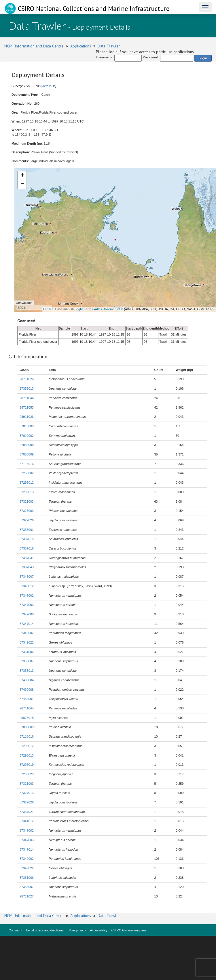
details (47, 86)
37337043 (27, 567)
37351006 (27, 652)
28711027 (27, 896)
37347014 (27, 624)
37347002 (27, 596)
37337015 (27, 539)
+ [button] (22, 176)
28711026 (27, 379)
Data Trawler (109, 46)
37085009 (27, 454)
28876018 (27, 718)
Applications (81, 46)
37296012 (27, 483)
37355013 (27, 388)
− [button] (22, 184)
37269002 (27, 473)
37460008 (27, 690)
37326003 (27, 511)
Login (203, 58)
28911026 (27, 417)
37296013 (27, 492)
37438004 (27, 680)
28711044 (27, 398)
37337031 (27, 558)
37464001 (27, 699)
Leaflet (48, 309)
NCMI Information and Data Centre (34, 46)
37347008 (27, 614)
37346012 (27, 586)
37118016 (27, 464)
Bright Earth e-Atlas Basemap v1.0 (99, 309)
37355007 (27, 661)
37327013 (27, 793)
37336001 (27, 530)
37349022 (27, 642)
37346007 (27, 577)
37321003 (27, 502)
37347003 (27, 605)
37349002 (27, 633)
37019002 (27, 436)
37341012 (27, 821)
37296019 (27, 765)
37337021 (27, 812)
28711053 (27, 407)
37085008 (27, 445)
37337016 (27, 548)
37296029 (27, 774)
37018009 (27, 426)
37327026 (27, 520)
